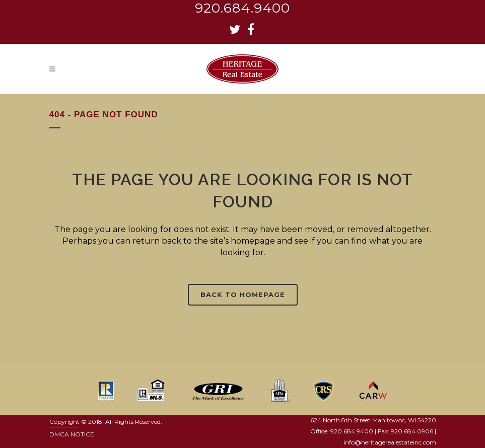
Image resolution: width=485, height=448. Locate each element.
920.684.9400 (242, 8)
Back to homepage (243, 294)
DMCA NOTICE (72, 434)
